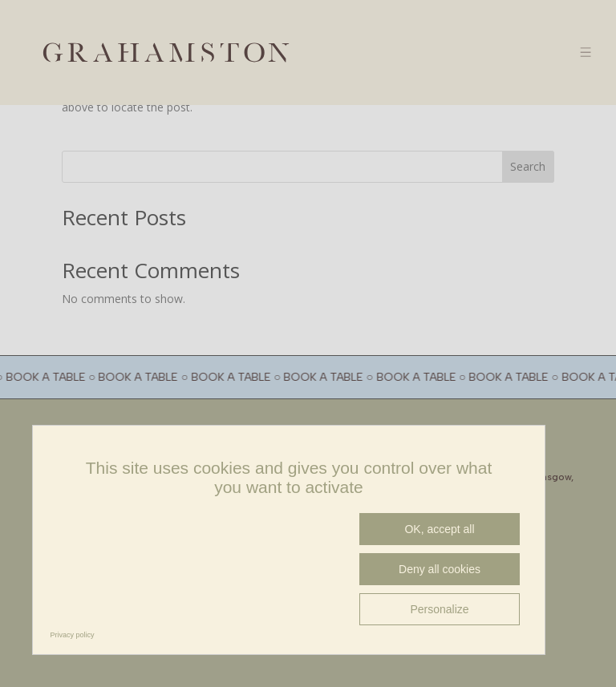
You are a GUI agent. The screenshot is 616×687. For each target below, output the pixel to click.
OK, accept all (439, 529)
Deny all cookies (440, 569)
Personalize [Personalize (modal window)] (439, 609)
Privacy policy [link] (73, 635)
